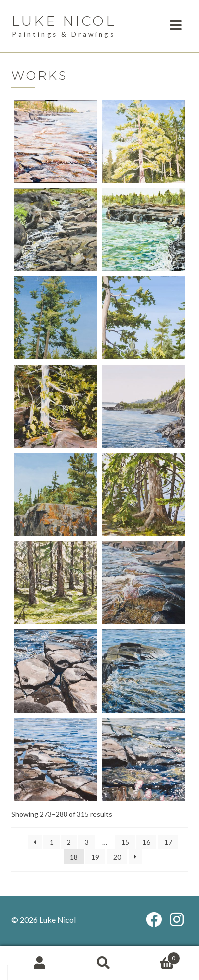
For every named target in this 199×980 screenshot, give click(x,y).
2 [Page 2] (69, 842)
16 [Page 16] (146, 842)
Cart (158, 956)
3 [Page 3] (87, 842)
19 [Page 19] (95, 857)
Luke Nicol (64, 21)
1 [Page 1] (52, 842)
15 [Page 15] (125, 842)
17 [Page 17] (168, 842)
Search (103, 963)
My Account (40, 963)
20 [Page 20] (117, 857)
